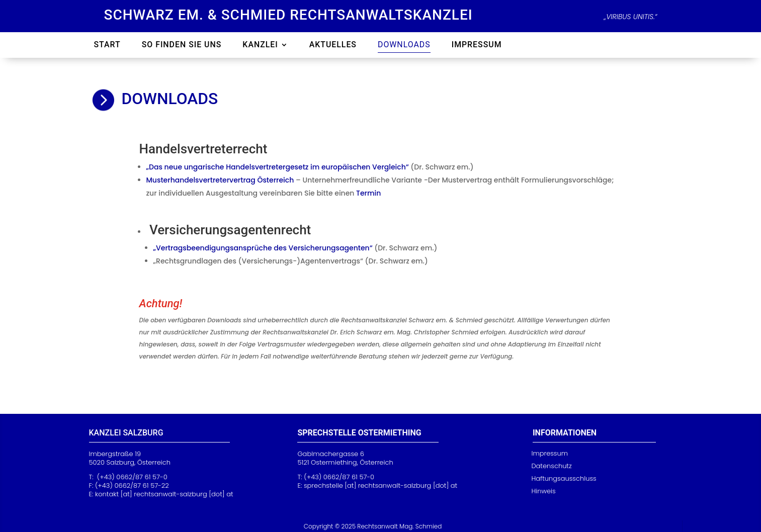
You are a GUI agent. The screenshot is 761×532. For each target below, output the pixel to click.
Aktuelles (333, 45)
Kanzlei (260, 45)
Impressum (477, 45)
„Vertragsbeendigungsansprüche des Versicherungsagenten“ (263, 248)
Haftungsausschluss (564, 478)
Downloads (404, 45)
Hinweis (543, 491)
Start (107, 45)
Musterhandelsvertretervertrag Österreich (220, 180)
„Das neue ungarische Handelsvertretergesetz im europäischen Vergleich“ (278, 167)
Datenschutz (551, 466)
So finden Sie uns (182, 45)
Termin (368, 193)
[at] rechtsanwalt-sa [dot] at (380, 485)
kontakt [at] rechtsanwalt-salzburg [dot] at (164, 494)
